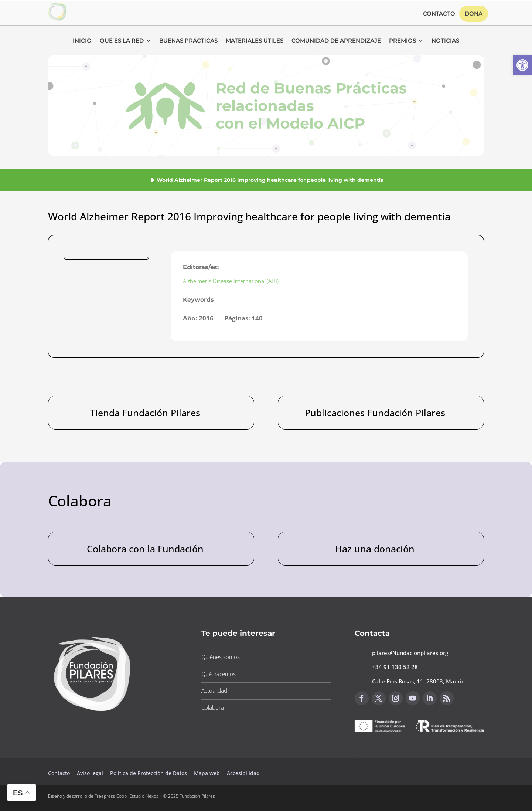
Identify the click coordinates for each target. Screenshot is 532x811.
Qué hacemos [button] (219, 674)
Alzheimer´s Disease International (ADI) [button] (231, 281)
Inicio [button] (82, 41)
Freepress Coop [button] (111, 796)
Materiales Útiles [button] (255, 41)
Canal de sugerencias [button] (391, 751)
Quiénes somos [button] (221, 657)
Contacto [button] (439, 14)
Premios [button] (403, 41)
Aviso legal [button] (91, 773)
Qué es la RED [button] (122, 41)
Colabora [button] (213, 707)
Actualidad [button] (214, 690)
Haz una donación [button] (375, 549)
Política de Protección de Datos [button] (149, 773)
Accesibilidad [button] (243, 773)
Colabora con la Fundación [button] (145, 549)
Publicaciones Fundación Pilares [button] (375, 413)
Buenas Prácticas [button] (188, 41)
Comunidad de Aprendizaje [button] (336, 41)
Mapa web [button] (207, 773)
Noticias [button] (445, 41)
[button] (522, 65)
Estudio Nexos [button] (144, 796)
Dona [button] (474, 13)
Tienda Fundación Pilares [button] (145, 413)
